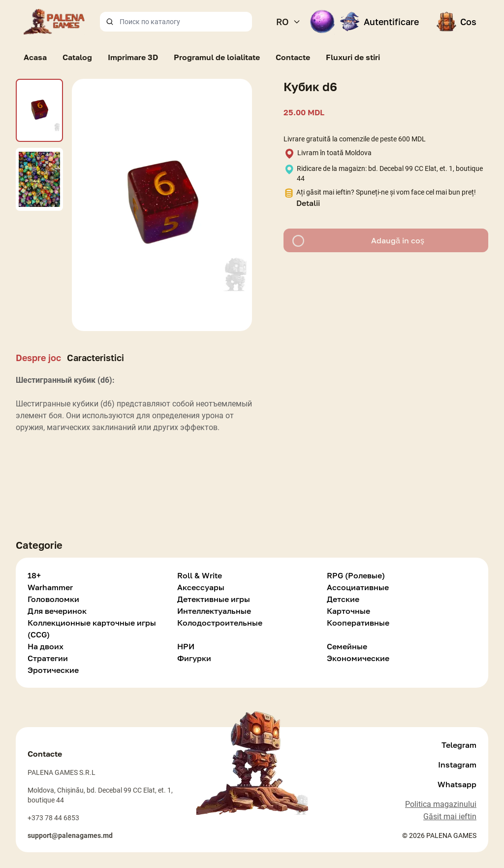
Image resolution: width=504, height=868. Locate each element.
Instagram (457, 765)
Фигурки (194, 658)
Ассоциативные (358, 587)
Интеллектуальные (214, 611)
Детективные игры (214, 599)
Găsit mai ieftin (450, 817)
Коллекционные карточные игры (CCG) (92, 629)
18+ (34, 575)
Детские (343, 599)
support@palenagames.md (70, 835)
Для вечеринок (57, 611)
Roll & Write (200, 575)
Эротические (53, 670)
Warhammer (50, 587)
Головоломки (53, 599)
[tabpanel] (134, 410)
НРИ (186, 646)
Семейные (347, 646)
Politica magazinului (441, 804)
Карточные (348, 611)
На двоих (46, 646)
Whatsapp (457, 784)
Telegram (459, 745)
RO (288, 22)
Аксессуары (201, 587)
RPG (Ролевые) (356, 575)
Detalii (308, 203)
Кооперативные (358, 623)
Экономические (358, 658)
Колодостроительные (220, 623)
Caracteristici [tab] (95, 358)
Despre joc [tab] (38, 358)
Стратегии (48, 658)
